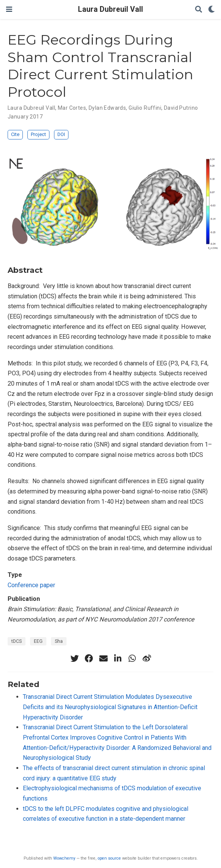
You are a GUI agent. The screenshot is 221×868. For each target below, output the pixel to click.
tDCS (17, 641)
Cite (15, 134)
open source (109, 858)
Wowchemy (64, 858)
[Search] (199, 10)
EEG (38, 641)
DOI (61, 134)
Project (38, 134)
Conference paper (31, 585)
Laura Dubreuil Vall (110, 9)
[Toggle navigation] (9, 9)
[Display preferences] (211, 10)
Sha (59, 641)
